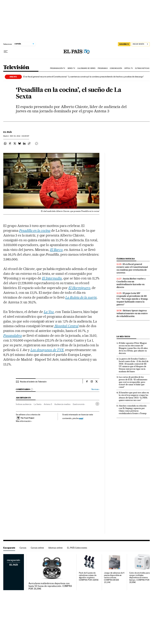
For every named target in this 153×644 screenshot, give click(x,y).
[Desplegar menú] (6, 52)
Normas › (95, 389)
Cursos (23, 548)
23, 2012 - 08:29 (20, 136)
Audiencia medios (62, 404)
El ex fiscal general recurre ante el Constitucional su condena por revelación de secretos (132, 268)
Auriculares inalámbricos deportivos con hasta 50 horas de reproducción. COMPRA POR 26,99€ (50, 586)
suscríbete (124, 44)
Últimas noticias (142, 68)
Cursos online (37, 548)
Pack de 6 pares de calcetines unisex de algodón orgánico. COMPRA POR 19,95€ (89, 576)
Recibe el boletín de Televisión (33, 382)
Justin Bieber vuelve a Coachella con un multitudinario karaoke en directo (131, 283)
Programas (103, 68)
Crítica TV (129, 68)
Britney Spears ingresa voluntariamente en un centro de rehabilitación (132, 313)
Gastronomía (79, 404)
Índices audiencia (24, 404)
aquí (81, 418)
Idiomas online (56, 548)
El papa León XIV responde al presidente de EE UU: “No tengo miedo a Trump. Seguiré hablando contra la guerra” (132, 299)
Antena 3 (48, 404)
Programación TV (58, 68)
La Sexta (38, 404)
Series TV (71, 68)
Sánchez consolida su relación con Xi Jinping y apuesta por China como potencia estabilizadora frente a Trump (133, 410)
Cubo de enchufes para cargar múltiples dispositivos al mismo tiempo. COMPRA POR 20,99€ (139, 578)
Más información (24, 421)
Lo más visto (123, 337)
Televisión (16, 68)
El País (8, 132)
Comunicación (116, 68)
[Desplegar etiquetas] (97, 404)
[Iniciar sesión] (141, 44)
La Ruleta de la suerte (81, 297)
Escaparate (9, 548)
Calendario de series (86, 68)
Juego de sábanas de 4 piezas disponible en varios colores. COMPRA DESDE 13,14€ (114, 578)
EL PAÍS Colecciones (77, 548)
